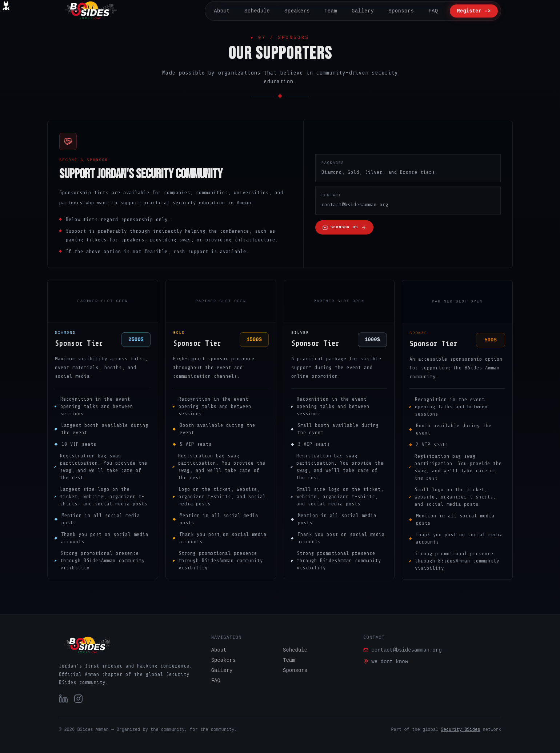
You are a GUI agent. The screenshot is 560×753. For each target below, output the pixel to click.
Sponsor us (344, 228)
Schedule (295, 650)
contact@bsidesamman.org (402, 650)
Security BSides (460, 730)
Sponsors (295, 670)
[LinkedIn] (63, 699)
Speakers (223, 660)
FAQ (216, 681)
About (219, 650)
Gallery (222, 670)
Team (289, 660)
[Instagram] (78, 699)
